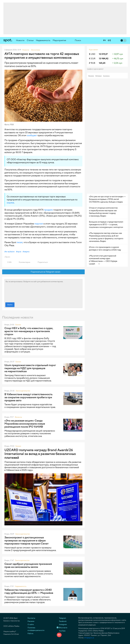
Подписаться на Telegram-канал (43, 272)
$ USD (92, 54)
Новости (20, 40)
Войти (10, 305)
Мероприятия (59, 40)
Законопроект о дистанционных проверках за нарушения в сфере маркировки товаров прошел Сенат (26, 541)
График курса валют (96, 69)
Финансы (18, 417)
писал (20, 242)
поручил (39, 224)
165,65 (102, 63)
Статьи (30, 40)
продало (48, 210)
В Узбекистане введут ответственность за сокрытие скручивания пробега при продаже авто (28, 397)
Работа (30, 634)
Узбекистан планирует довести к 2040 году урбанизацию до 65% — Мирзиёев (29, 591)
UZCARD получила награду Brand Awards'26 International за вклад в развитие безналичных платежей (40, 454)
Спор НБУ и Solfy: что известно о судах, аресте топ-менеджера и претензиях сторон (29, 331)
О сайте (31, 624)
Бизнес (18, 325)
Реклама (91, 76)
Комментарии (23, 262)
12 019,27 (103, 54)
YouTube (61, 631)
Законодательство (23, 391)
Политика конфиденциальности (36, 629)
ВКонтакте (62, 628)
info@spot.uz (89, 638)
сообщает (32, 135)
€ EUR (92, 59)
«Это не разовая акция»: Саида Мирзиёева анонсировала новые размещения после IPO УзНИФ (25, 424)
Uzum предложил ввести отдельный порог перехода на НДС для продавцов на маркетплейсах (30, 368)
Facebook (62, 621)
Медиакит (98, 76)
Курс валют (94, 50)
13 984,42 (104, 59)
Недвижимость (43, 40)
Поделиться (41, 262)
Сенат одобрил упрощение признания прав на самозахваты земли (28, 565)
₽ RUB (92, 63)
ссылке (10, 203)
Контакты (106, 76)
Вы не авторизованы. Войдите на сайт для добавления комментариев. (43, 290)
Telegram (61, 618)
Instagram (62, 624)
